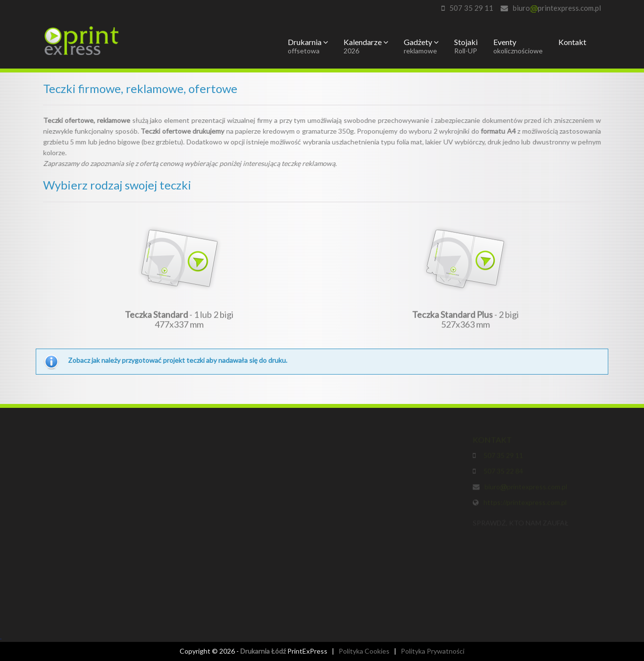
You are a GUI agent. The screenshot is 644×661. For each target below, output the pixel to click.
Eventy (518, 46)
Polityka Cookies (364, 651)
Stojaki (466, 46)
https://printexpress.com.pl (525, 504)
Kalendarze (366, 46)
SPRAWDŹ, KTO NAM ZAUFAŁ (521, 524)
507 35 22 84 (502, 472)
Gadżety (421, 46)
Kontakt (572, 42)
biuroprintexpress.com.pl (557, 8)
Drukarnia (308, 46)
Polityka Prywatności (433, 651)
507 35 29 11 (471, 8)
